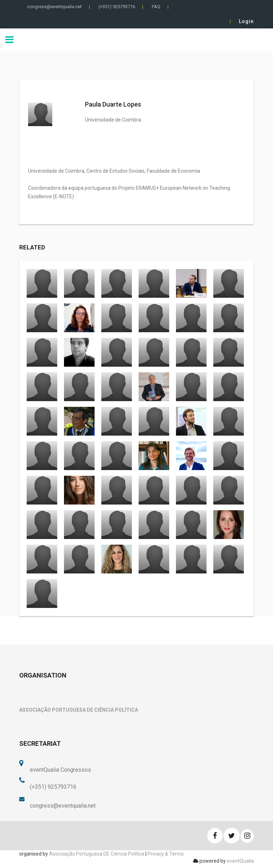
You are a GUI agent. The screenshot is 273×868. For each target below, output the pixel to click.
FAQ (156, 7)
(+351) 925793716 (117, 7)
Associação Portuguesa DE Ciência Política (97, 854)
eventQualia (240, 861)
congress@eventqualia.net (54, 7)
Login (246, 21)
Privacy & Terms (166, 854)
